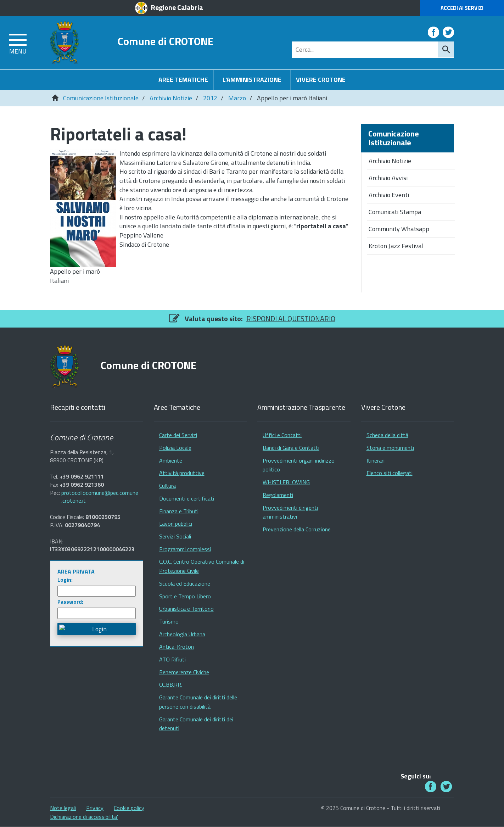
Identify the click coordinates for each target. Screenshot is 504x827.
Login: (65, 580)
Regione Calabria (177, 7)
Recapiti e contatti (78, 407)
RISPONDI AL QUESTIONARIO (291, 318)
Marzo (237, 98)
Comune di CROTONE (166, 41)
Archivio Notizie (171, 98)
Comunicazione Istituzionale (101, 98)
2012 (210, 98)
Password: (70, 602)
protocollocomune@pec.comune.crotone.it (100, 497)
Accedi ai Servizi (462, 8)
